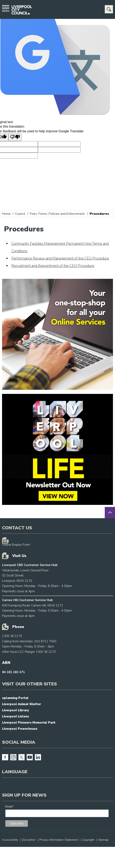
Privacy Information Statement (59, 840)
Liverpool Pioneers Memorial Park (29, 723)
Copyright (88, 840)
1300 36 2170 (12, 636)
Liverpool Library (15, 710)
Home (6, 214)
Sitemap (103, 840)
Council (20, 214)
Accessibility (10, 840)
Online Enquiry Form (16, 545)
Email (10, 807)
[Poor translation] (15, 137)
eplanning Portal (15, 698)
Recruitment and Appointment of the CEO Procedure (53, 266)
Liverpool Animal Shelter (22, 704)
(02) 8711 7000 (45, 641)
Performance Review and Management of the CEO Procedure (60, 258)
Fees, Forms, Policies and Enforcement (57, 214)
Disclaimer (29, 840)
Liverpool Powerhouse (20, 729)
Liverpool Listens (15, 716)
